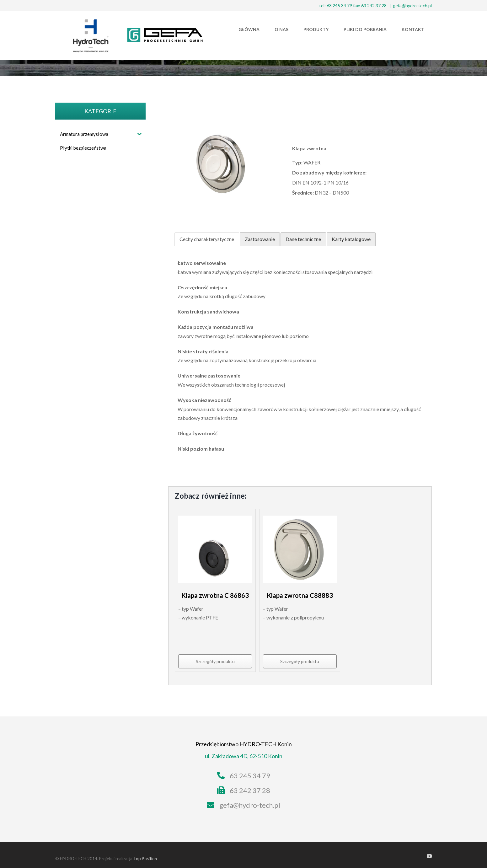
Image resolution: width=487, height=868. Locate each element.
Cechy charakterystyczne (207, 239)
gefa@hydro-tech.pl (412, 5)
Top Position (145, 859)
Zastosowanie (260, 239)
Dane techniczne (303, 239)
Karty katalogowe (351, 239)
